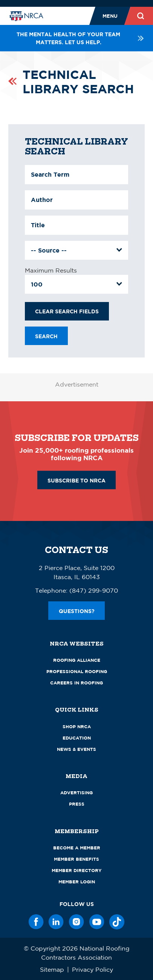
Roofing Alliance (77, 660)
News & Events (76, 749)
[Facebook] (36, 922)
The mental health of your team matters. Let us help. (81, 38)
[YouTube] (97, 922)
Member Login (77, 882)
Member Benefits (76, 859)
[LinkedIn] (56, 922)
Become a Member (77, 848)
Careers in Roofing (76, 683)
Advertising (76, 793)
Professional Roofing (77, 671)
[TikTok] (117, 922)
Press (77, 804)
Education (77, 738)
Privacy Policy (93, 969)
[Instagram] (76, 922)
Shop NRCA (77, 727)
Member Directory (77, 870)
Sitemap (52, 969)
